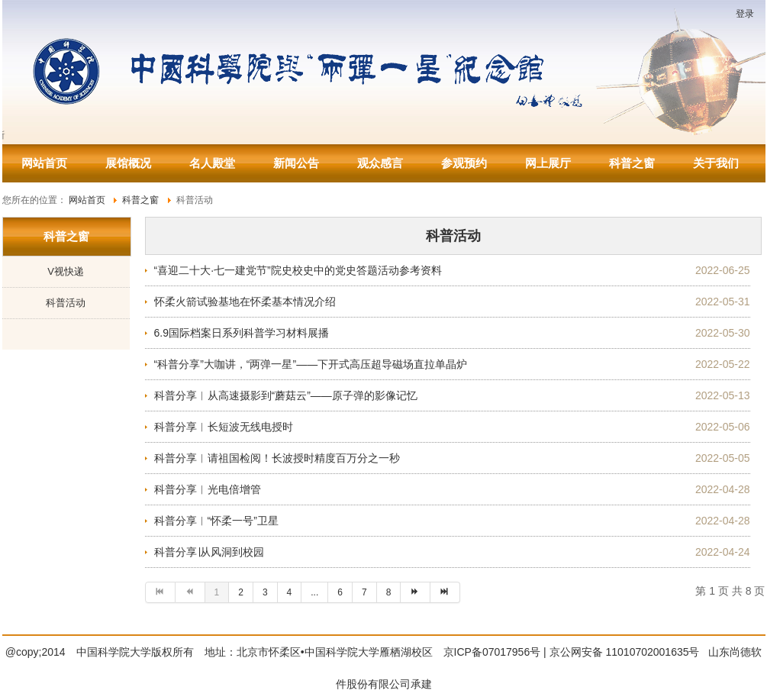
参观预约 (464, 163)
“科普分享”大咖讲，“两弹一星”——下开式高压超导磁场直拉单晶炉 (311, 364)
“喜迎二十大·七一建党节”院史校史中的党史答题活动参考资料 (298, 270)
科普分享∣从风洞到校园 (209, 552)
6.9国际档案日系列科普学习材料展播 (242, 333)
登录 (745, 14)
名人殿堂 (212, 163)
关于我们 (716, 163)
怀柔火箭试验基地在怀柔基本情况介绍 (245, 302)
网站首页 (44, 163)
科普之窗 (632, 163)
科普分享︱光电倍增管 (208, 489)
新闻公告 (296, 163)
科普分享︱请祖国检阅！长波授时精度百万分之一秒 (277, 458)
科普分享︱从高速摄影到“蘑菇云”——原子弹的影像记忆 (286, 395)
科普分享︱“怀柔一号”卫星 (216, 521)
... (314, 592)
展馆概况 (128, 163)
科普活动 (66, 303)
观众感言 (380, 163)
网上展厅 (548, 163)
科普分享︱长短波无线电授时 (224, 427)
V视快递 (66, 271)
